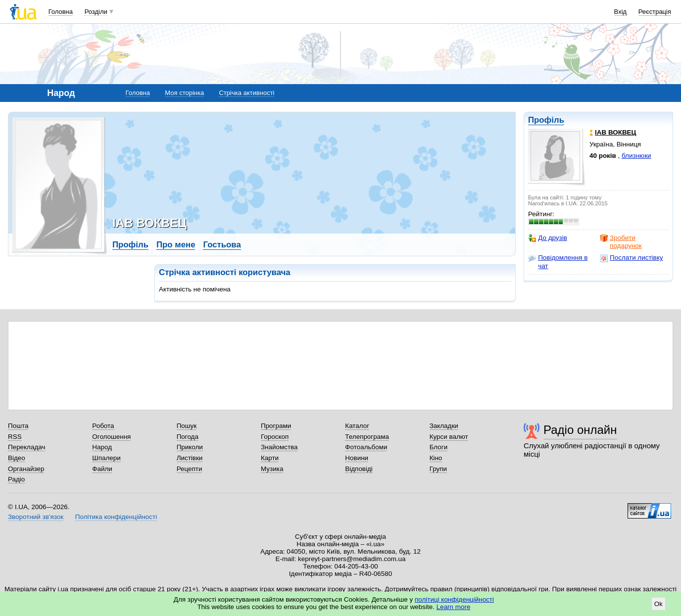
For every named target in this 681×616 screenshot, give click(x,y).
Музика (272, 469)
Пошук (187, 426)
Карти (270, 458)
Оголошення (111, 437)
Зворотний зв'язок (36, 517)
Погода (188, 437)
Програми (276, 426)
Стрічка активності (246, 93)
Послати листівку (631, 258)
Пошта (18, 426)
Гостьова (222, 245)
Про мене (176, 245)
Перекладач (26, 447)
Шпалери (106, 458)
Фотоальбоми (366, 447)
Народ (102, 447)
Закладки (444, 426)
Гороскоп (275, 437)
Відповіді (359, 469)
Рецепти (190, 469)
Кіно (436, 458)
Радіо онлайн (580, 430)
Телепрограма (367, 437)
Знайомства (279, 447)
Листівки (190, 458)
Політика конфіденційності (116, 517)
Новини (357, 458)
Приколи (190, 447)
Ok (658, 604)
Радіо (16, 479)
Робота (103, 426)
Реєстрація (655, 12)
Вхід (621, 12)
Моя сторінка (184, 93)
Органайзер (26, 469)
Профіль (546, 120)
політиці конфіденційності (454, 599)
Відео (17, 458)
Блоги (439, 447)
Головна (61, 12)
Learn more (454, 607)
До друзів (548, 238)
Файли (102, 469)
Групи (438, 469)
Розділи (96, 12)
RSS (15, 437)
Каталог (357, 426)
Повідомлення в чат (558, 261)
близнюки (636, 156)
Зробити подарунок (621, 242)
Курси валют (449, 437)
